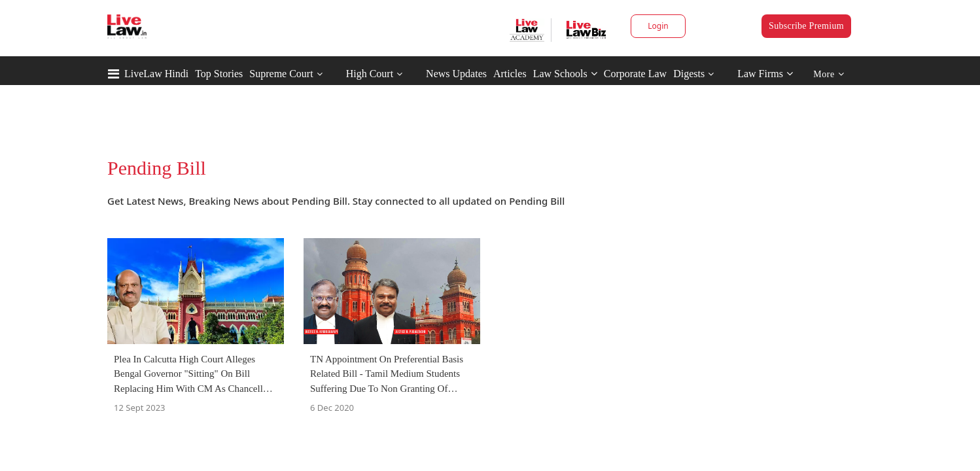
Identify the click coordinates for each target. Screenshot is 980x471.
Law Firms (765, 74)
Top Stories (219, 74)
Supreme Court (281, 74)
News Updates (456, 74)
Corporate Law (635, 74)
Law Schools (565, 74)
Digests (689, 74)
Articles (510, 74)
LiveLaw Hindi (156, 74)
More (829, 74)
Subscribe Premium (806, 26)
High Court (370, 74)
